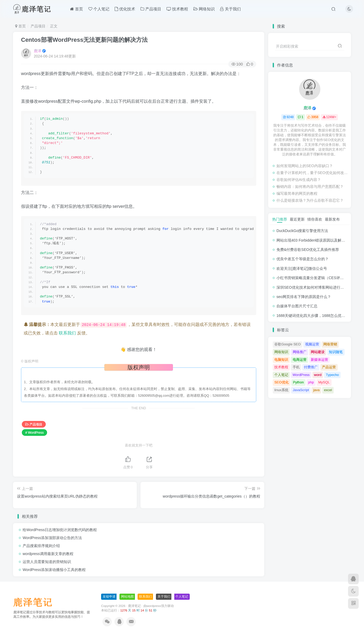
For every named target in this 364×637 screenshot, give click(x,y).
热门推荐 (280, 219)
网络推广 (300, 352)
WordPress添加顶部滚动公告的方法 (52, 538)
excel (328, 390)
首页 (76, 9)
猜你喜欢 (315, 219)
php (311, 382)
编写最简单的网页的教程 (297, 193)
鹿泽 (38, 51)
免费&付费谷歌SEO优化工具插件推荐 (308, 250)
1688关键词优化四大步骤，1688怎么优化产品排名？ (320, 316)
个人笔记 (99, 9)
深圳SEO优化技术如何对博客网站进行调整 (312, 287)
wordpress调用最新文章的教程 (48, 554)
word (318, 375)
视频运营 (312, 344)
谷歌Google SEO (288, 344)
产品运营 (329, 367)
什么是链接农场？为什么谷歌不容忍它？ (310, 200)
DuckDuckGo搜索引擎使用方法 (302, 231)
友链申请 (109, 597)
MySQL (324, 382)
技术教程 (177, 9)
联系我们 (67, 333)
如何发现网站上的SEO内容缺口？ (305, 166)
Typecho (332, 375)
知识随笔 (336, 352)
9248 (288, 117)
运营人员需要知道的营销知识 (47, 562)
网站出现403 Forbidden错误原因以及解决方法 (315, 240)
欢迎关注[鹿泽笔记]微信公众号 (302, 268)
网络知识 (204, 9)
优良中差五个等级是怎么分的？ (303, 259)
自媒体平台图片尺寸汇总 (297, 306)
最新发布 (332, 219)
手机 (296, 367)
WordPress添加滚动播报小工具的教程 (54, 570)
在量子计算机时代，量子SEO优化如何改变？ (312, 173)
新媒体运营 (319, 360)
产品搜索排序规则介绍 (41, 546)
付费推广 (311, 367)
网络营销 (330, 344)
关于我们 (230, 9)
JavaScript (301, 390)
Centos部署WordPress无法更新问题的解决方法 (84, 40)
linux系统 (281, 390)
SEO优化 (281, 382)
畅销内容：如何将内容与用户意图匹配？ (310, 187)
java (316, 390)
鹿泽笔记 (134, 606)
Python (298, 382)
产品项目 (151, 9)
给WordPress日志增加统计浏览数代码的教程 (60, 530)
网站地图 (127, 597)
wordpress (154, 606)
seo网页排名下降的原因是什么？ (304, 297)
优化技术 (125, 9)
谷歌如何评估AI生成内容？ (299, 180)
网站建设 (318, 352)
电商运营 (300, 360)
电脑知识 (281, 360)
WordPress (301, 375)
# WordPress (34, 433)
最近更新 (297, 219)
